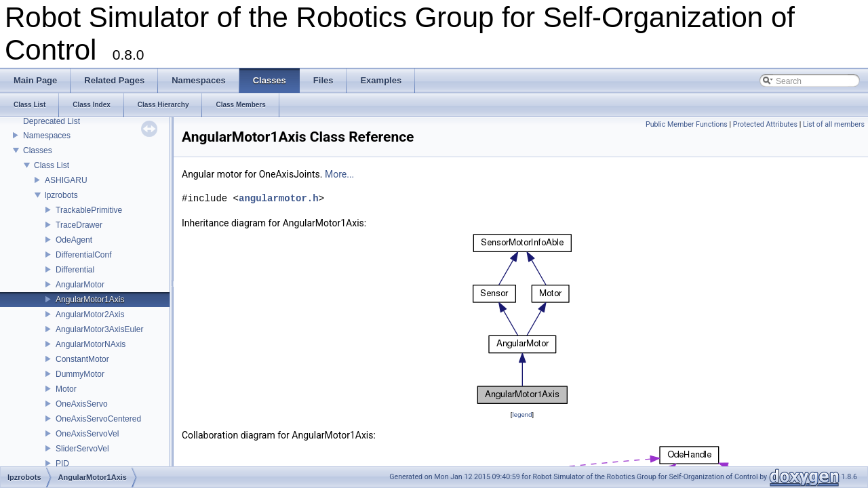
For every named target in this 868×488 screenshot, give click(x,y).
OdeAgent (74, 240)
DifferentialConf (84, 255)
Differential (75, 270)
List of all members (834, 124)
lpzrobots (61, 195)
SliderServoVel (82, 449)
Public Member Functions (687, 124)
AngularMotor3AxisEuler (99, 329)
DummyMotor (80, 374)
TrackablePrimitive (89, 210)
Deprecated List (52, 121)
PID (62, 464)
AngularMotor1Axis (90, 300)
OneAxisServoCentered (98, 419)
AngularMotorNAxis (91, 344)
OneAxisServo (82, 404)
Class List (52, 165)
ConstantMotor (82, 359)
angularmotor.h (279, 198)
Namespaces (47, 136)
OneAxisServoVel (87, 434)
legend (522, 414)
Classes (38, 150)
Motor (66, 389)
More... (339, 174)
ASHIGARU (66, 180)
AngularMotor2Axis (90, 314)
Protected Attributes (765, 124)
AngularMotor (80, 285)
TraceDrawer (79, 225)
